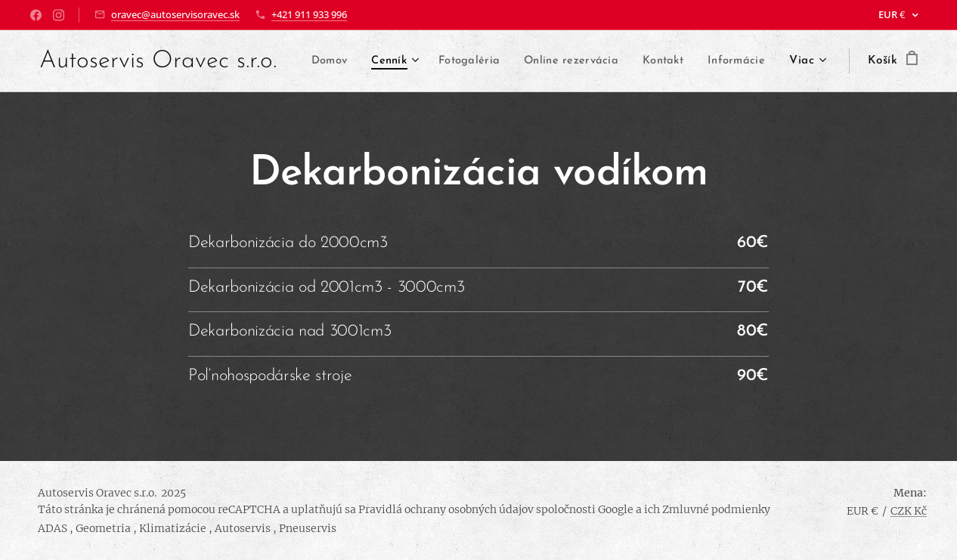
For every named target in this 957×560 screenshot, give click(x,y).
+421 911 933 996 (309, 14)
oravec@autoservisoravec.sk (175, 14)
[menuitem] (393, 61)
